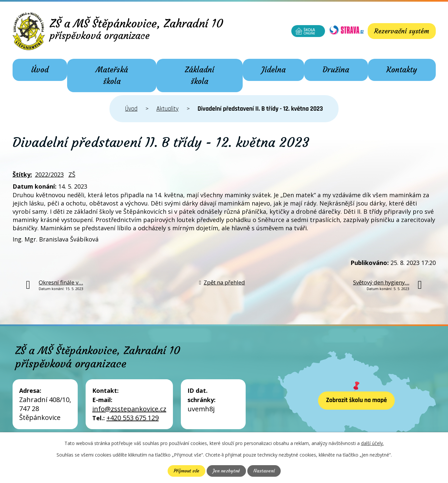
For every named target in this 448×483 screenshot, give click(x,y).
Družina (336, 70)
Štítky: (22, 174)
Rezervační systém (401, 31)
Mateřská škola (112, 75)
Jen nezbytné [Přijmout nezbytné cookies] (226, 471)
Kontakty (402, 70)
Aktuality (167, 109)
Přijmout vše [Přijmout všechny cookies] (186, 471)
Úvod (40, 70)
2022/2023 (49, 174)
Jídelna (274, 70)
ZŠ (72, 174)
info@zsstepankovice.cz (129, 409)
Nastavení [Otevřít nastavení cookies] (264, 471)
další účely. (372, 443)
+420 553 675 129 (133, 418)
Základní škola (200, 75)
